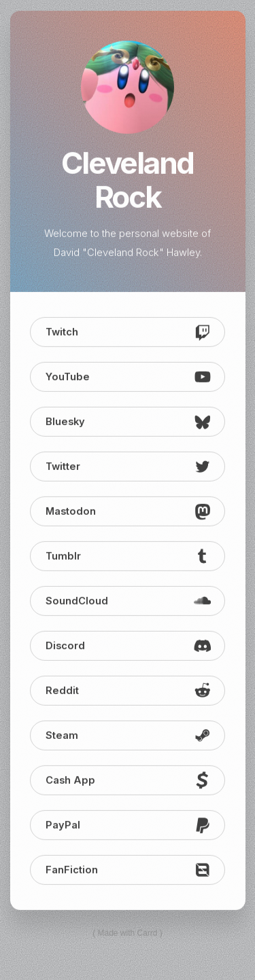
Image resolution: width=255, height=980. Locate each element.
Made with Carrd (127, 934)
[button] (128, 333)
